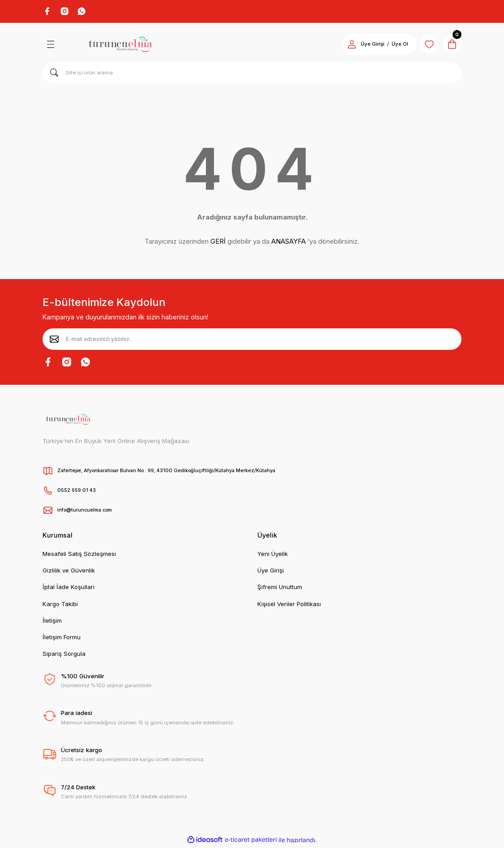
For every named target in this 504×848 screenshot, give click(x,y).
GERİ (218, 243)
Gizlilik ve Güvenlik (69, 572)
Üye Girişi (271, 572)
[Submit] (54, 340)
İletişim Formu (62, 639)
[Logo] (120, 46)
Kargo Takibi (60, 605)
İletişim (52, 622)
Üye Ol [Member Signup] (394, 46)
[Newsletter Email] (252, 340)
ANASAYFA (288, 243)
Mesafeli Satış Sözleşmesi (79, 555)
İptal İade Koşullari (68, 589)
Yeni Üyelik (273, 555)
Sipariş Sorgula (64, 655)
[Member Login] (346, 46)
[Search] (252, 74)
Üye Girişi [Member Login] (367, 46)
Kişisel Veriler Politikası (289, 605)
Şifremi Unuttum (280, 589)
